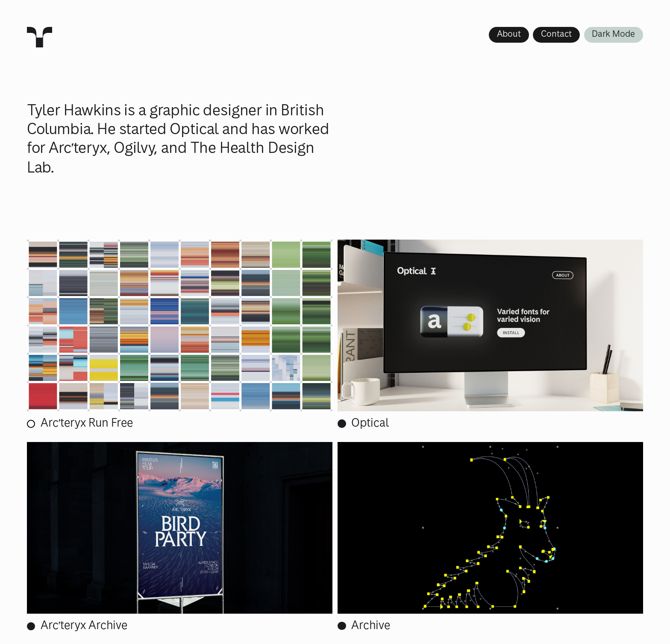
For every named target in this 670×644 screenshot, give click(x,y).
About (509, 34)
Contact (556, 34)
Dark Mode (613, 34)
